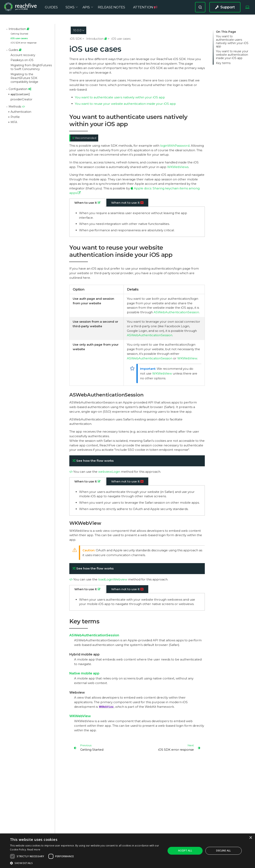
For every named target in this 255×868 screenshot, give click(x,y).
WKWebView (187, 358)
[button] (86, 863)
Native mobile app (84, 673)
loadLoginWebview (113, 579)
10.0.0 (77, 30)
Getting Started (19, 34)
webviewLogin (109, 472)
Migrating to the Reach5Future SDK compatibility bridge (24, 78)
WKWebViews (178, 167)
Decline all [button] (223, 851)
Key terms (223, 63)
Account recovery (23, 55)
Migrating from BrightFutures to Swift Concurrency (31, 67)
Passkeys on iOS (22, 60)
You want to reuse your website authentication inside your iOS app (232, 55)
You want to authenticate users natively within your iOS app (232, 41)
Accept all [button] (185, 851)
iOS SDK (76, 39)
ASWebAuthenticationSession (176, 312)
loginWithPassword (175, 146)
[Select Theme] (247, 10)
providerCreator (21, 99)
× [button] (251, 838)
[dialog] (127, 851)
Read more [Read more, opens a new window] (34, 850)
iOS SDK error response (24, 43)
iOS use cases (19, 38)
